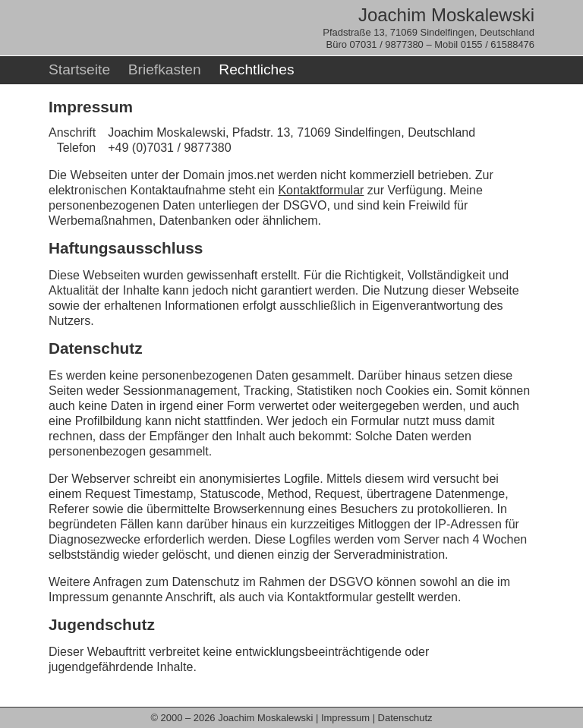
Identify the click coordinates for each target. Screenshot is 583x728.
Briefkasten (165, 69)
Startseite (79, 69)
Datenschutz (405, 718)
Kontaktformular (321, 190)
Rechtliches (256, 69)
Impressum (345, 718)
